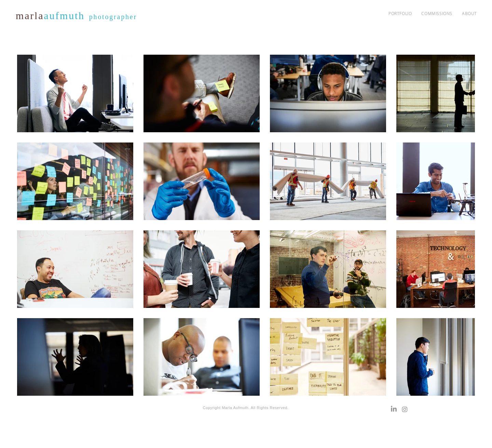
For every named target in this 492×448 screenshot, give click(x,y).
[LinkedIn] (394, 409)
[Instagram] (405, 409)
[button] (437, 13)
